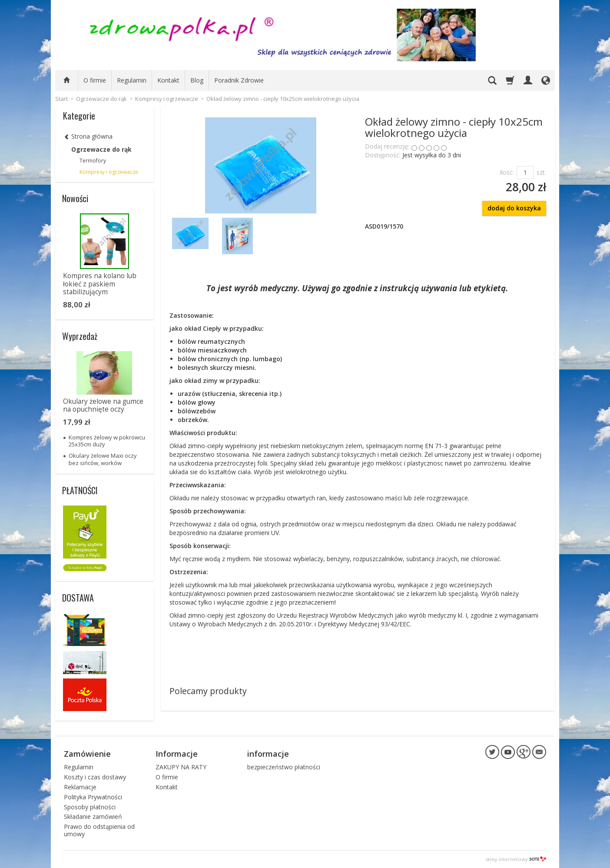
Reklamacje (80, 787)
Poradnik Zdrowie (239, 80)
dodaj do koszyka (514, 208)
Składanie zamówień (93, 816)
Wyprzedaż (80, 336)
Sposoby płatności (90, 806)
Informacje (177, 754)
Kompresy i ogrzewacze (109, 172)
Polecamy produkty (208, 691)
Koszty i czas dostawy (95, 777)
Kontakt (168, 80)
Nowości (75, 198)
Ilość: (507, 172)
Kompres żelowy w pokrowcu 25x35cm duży (107, 441)
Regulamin (132, 80)
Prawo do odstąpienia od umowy (99, 830)
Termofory (93, 161)
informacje (268, 754)
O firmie (95, 80)
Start (61, 99)
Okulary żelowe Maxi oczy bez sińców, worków (103, 459)
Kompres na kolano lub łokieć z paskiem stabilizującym (100, 284)
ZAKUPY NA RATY (181, 767)
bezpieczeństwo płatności (284, 767)
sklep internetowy (516, 859)
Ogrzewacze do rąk (101, 149)
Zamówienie (87, 754)
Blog (197, 80)
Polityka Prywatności (93, 797)
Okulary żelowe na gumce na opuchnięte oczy (103, 405)
